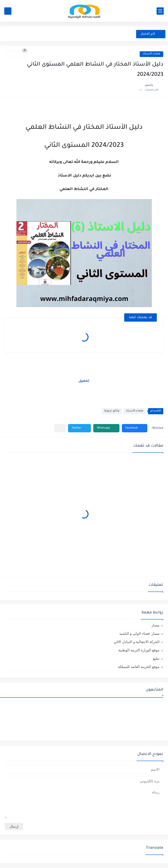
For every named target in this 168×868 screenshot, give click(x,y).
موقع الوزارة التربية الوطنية (139, 650)
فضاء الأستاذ (151, 54)
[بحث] (8, 11)
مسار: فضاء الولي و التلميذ (139, 633)
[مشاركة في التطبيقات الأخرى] (60, 428)
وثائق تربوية (112, 411)
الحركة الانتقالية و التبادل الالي (137, 642)
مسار (156, 625)
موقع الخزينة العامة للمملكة (139, 667)
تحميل (84, 381)
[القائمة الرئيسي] (160, 11)
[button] (135, 428)
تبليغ (156, 658)
